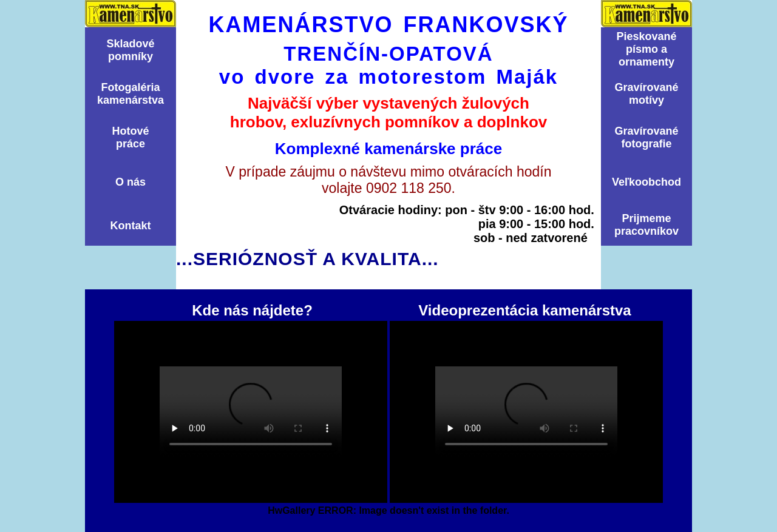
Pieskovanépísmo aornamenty (646, 49)
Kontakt (131, 226)
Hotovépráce (130, 137)
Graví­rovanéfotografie (646, 137)
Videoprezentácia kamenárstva (526, 412)
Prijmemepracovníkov (646, 225)
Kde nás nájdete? (251, 412)
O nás (131, 182)
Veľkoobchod (646, 182)
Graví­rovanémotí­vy (646, 94)
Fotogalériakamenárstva (131, 94)
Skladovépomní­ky (130, 50)
